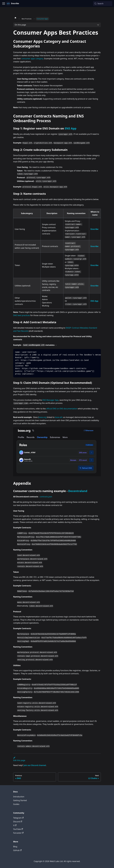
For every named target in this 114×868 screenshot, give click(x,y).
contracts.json (46, 497)
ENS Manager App (50, 400)
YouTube (18, 829)
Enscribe (95, 229)
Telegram (18, 818)
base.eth (59, 417)
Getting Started (20, 800)
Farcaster (18, 833)
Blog (15, 847)
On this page (20, 25)
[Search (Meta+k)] (103, 4)
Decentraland (78, 491)
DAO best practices (21, 315)
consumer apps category (32, 59)
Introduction (19, 797)
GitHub (17, 850)
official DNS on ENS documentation (62, 409)
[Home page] (15, 18)
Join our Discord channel (35, 765)
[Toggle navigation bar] (4, 4)
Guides (16, 804)
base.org (43, 417)
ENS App (70, 128)
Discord (18, 822)
